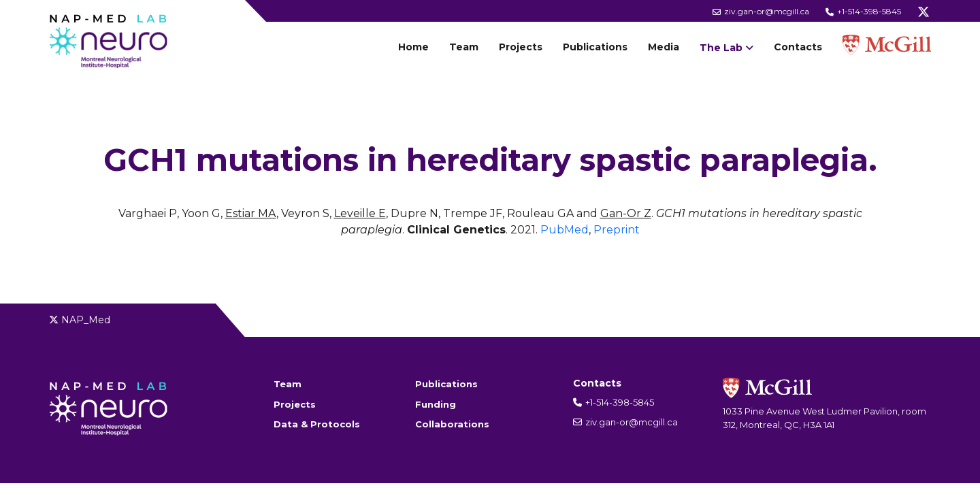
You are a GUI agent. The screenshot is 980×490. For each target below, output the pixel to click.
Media (664, 47)
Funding (436, 404)
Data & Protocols (317, 424)
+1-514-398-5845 (863, 11)
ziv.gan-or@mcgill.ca (761, 11)
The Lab (721, 48)
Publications (595, 47)
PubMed (565, 230)
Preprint (617, 230)
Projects (521, 47)
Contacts (798, 47)
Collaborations (452, 424)
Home (413, 47)
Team (464, 47)
